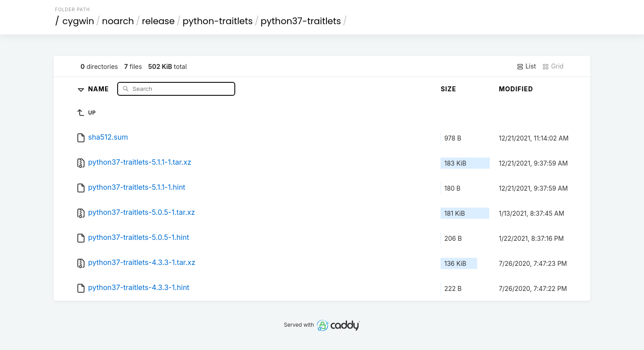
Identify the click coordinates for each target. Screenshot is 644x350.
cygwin (78, 21)
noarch (118, 21)
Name (100, 88)
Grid (553, 66)
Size (448, 89)
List (526, 66)
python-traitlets (218, 21)
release (158, 21)
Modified (516, 89)
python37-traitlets (301, 21)
